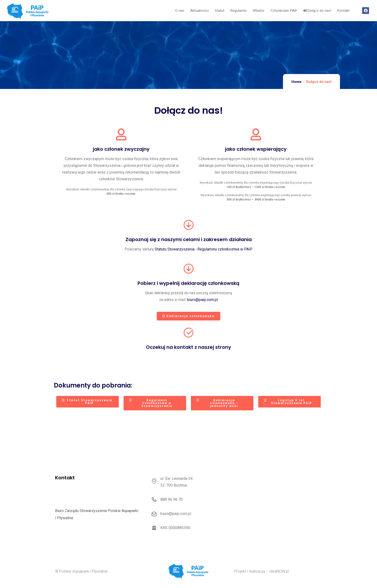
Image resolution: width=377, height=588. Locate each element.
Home (296, 82)
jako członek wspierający (256, 149)
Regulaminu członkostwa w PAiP (225, 249)
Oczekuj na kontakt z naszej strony (188, 347)
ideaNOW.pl (279, 571)
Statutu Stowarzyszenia (175, 249)
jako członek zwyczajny (121, 149)
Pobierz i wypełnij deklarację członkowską (188, 283)
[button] (188, 316)
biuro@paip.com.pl (202, 300)
